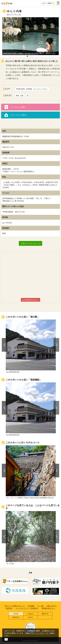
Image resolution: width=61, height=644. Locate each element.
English (31, 614)
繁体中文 (45, 614)
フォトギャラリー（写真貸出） (27, 608)
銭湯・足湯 (20, 96)
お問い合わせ (51, 606)
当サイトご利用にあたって (15, 606)
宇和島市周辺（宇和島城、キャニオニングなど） (32, 89)
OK (6, 639)
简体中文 (16, 617)
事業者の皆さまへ (48, 608)
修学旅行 (9, 608)
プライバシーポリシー (39, 633)
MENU (58, 3)
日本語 (16, 614)
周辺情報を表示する (31, 300)
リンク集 (40, 606)
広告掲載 (31, 606)
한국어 (30, 617)
